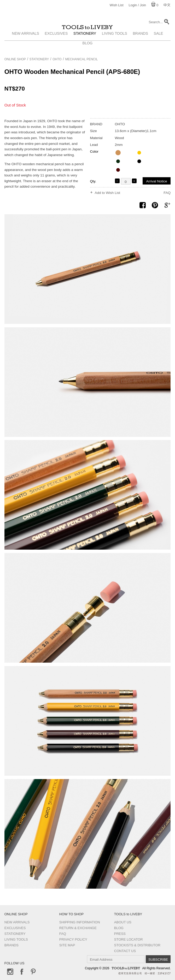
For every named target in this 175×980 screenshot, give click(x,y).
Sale (159, 45)
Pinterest (33, 972)
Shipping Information (80, 922)
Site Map (67, 945)
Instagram (10, 972)
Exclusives (56, 45)
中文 (167, 5)
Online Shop (15, 59)
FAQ (167, 193)
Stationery (85, 45)
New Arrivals (26, 45)
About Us (123, 922)
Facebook (22, 972)
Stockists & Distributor (137, 945)
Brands (140, 45)
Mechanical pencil (82, 59)
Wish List (117, 5)
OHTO (57, 59)
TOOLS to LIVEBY (87, 33)
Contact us (125, 951)
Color (94, 152)
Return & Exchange (78, 928)
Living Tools (115, 45)
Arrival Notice (156, 181)
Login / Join (138, 5)
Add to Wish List (108, 193)
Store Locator (129, 939)
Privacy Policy (73, 939)
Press (120, 934)
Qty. (93, 181)
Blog (119, 928)
